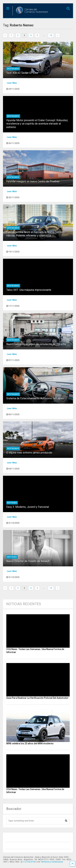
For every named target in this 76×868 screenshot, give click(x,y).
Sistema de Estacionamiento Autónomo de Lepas (35, 398)
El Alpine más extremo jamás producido (29, 453)
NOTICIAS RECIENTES (24, 604)
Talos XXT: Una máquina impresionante (29, 290)
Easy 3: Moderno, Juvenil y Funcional (28, 507)
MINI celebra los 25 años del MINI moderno (30, 743)
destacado (13, 69)
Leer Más (12, 83)
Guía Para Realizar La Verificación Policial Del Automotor (37, 698)
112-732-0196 (29, 862)
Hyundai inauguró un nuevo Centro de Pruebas (33, 181)
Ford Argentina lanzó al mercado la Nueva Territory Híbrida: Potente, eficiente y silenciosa (36, 234)
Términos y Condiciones (52, 862)
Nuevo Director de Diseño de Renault (28, 561)
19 (51, 35)
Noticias (12, 503)
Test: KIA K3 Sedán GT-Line (23, 73)
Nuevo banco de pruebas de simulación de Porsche (36, 344)
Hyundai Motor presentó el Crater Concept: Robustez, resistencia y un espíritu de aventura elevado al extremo (37, 124)
